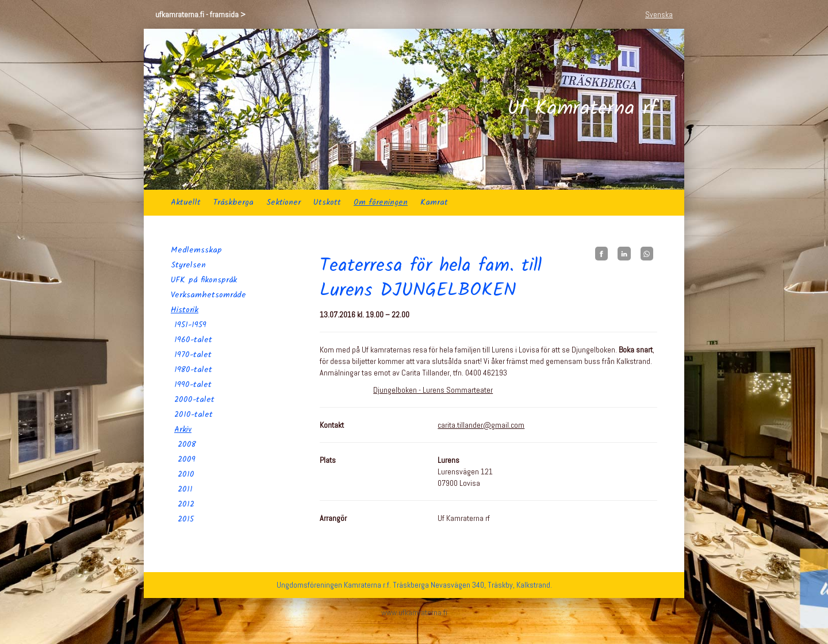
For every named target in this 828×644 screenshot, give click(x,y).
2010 (186, 474)
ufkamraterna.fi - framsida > (200, 14)
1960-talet (193, 340)
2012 (186, 504)
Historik (185, 310)
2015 (186, 519)
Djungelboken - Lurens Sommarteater (433, 390)
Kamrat (434, 202)
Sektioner (283, 202)
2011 (185, 489)
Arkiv (183, 430)
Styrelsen (188, 265)
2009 (187, 459)
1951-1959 (190, 325)
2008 (187, 444)
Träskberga (233, 202)
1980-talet (193, 370)
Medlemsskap (196, 250)
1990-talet (193, 385)
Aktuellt (186, 202)
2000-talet (194, 400)
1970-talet (193, 355)
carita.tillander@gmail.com (481, 425)
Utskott (327, 202)
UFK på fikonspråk (204, 280)
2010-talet (193, 415)
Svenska (659, 14)
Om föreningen (381, 202)
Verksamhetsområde (208, 295)
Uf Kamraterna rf (582, 109)
